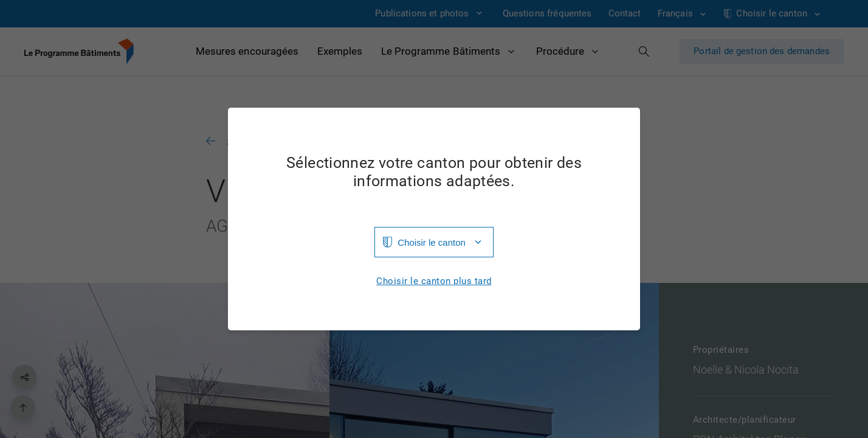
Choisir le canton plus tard (434, 281)
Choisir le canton (432, 242)
